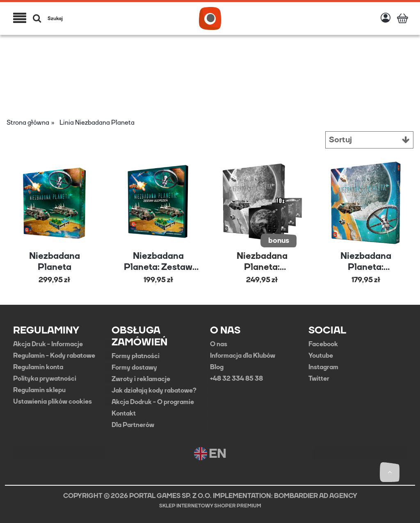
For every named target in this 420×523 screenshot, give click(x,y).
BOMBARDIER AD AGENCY (316, 495)
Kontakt (124, 413)
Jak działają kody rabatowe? (154, 390)
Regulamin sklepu (39, 390)
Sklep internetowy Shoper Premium (210, 505)
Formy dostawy (134, 367)
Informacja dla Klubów (243, 355)
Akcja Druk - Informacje (48, 344)
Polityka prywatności (45, 378)
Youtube (321, 355)
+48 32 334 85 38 (236, 378)
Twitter (319, 378)
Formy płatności (136, 356)
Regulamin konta (38, 367)
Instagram (323, 367)
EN (210, 453)
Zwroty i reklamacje (141, 379)
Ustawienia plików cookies (52, 401)
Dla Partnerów (133, 425)
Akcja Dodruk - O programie (153, 402)
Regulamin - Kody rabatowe (54, 355)
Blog (217, 367)
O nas (219, 344)
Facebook (323, 344)
